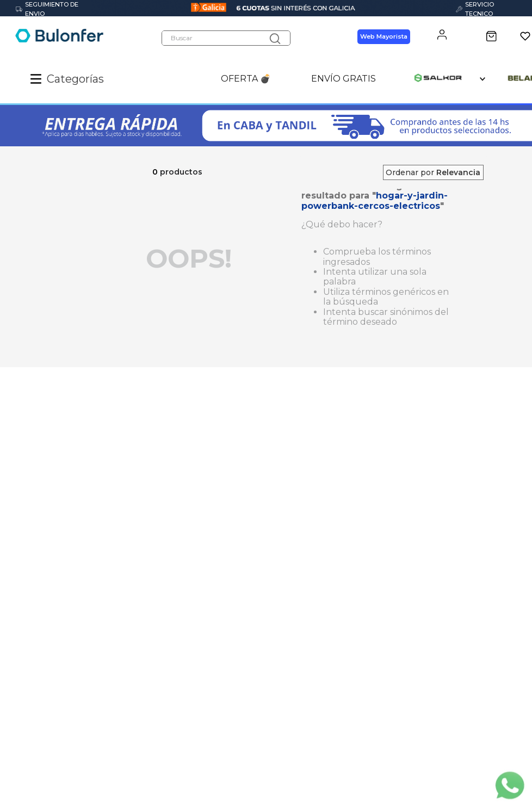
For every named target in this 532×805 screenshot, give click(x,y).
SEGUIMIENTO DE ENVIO (47, 9)
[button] (39, 79)
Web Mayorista (384, 37)
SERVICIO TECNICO (475, 9)
